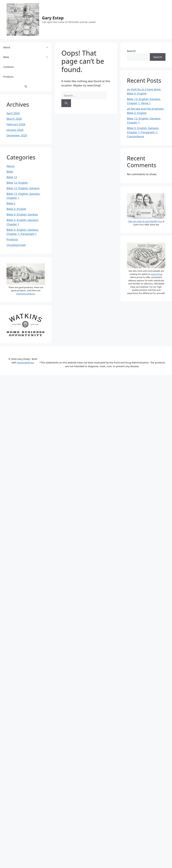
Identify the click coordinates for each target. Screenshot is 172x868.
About (27, 47)
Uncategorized (16, 245)
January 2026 (15, 130)
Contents (8, 67)
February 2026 (16, 124)
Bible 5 (11, 203)
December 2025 (17, 135)
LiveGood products (26, 294)
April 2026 (13, 113)
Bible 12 (12, 177)
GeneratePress (26, 362)
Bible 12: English (17, 183)
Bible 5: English (16, 209)
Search (131, 51)
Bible (27, 57)
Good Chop (157, 274)
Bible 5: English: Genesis (22, 214)
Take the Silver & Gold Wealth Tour (145, 221)
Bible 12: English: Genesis (23, 188)
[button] (26, 86)
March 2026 (14, 119)
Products (8, 77)
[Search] (66, 103)
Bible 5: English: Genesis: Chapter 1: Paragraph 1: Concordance (143, 132)
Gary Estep (53, 18)
